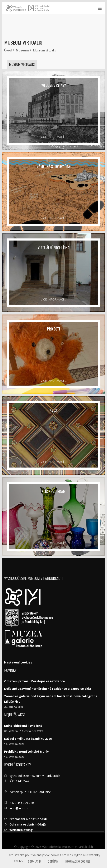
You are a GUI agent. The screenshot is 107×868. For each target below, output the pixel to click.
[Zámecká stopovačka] (53, 192)
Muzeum (22, 50)
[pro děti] (53, 354)
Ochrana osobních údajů (28, 824)
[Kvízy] (53, 435)
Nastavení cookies (18, 662)
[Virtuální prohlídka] (53, 273)
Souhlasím (35, 861)
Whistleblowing (21, 830)
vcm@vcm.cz (19, 808)
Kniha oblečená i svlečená (23, 726)
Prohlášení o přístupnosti (28, 819)
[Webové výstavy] (53, 110)
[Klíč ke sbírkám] (53, 516)
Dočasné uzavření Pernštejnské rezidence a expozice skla (48, 689)
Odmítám (53, 861)
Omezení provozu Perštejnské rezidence (35, 681)
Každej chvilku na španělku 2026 (28, 739)
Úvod (8, 50)
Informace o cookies (78, 861)
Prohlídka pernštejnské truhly (26, 751)
